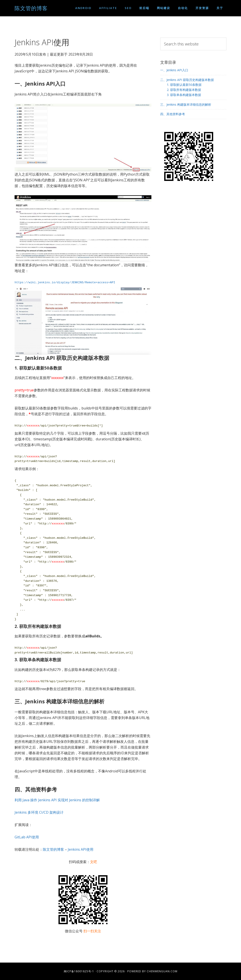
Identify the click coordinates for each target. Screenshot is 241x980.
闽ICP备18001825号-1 (79, 971)
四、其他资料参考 (173, 114)
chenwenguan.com (162, 971)
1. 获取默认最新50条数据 (184, 85)
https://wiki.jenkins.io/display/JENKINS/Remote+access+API (65, 282)
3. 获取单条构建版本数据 (184, 95)
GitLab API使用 (27, 837)
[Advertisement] (193, 223)
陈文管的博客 (31, 8)
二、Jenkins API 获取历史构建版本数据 (187, 80)
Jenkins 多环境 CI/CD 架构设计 (39, 812)
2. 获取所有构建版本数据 (184, 90)
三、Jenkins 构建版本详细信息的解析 (186, 104)
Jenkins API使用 (81, 849)
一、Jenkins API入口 (174, 70)
